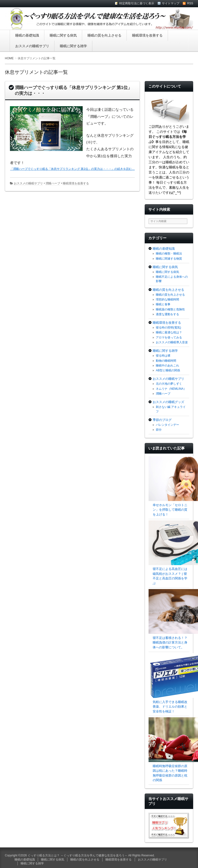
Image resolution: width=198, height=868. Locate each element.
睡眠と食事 (163, 304)
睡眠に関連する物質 (169, 259)
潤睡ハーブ (53, 183)
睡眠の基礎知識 (27, 35)
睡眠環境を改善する (147, 35)
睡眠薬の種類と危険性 (170, 309)
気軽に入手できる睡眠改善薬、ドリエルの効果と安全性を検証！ (170, 707)
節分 (159, 430)
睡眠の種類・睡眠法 (169, 254)
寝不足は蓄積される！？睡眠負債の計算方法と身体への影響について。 (170, 643)
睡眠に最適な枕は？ (169, 332)
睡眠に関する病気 (63, 35)
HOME (9, 58)
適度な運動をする (167, 314)
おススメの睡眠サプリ (32, 46)
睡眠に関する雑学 (73, 46)
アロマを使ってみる (169, 337)
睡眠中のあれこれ (167, 366)
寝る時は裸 (163, 356)
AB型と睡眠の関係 (168, 370)
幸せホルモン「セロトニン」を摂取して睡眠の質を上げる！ (170, 510)
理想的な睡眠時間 (167, 299)
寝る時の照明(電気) (168, 328)
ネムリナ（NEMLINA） (171, 389)
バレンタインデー (167, 425)
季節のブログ (162, 420)
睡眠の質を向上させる (104, 35)
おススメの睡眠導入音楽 (172, 342)
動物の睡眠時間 (166, 361)
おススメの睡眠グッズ (168, 402)
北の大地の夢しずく (169, 384)
